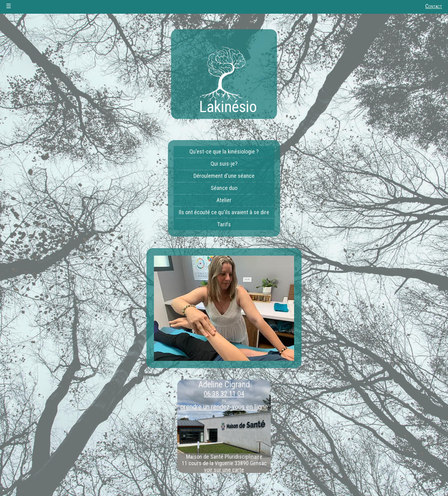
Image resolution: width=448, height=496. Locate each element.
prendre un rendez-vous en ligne (224, 407)
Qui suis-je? (224, 164)
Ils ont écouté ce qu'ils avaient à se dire (224, 212)
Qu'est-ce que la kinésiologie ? (224, 152)
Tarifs (224, 224)
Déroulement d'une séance (224, 176)
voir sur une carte (224, 470)
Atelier (224, 200)
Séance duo (224, 188)
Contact (434, 6)
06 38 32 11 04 (224, 394)
